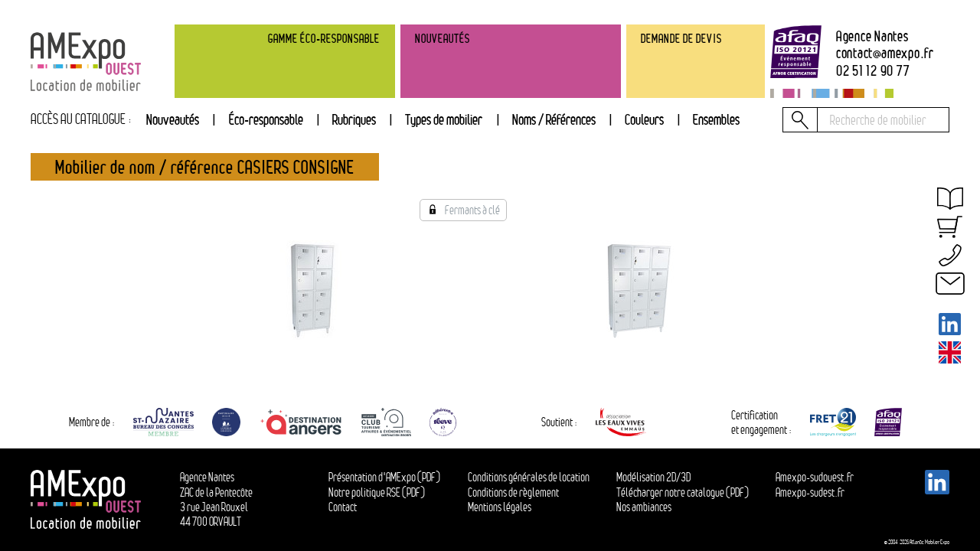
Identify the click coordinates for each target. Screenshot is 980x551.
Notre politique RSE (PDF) (377, 492)
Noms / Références (554, 119)
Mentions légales (500, 507)
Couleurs (644, 119)
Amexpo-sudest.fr (810, 492)
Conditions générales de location (529, 477)
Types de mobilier (444, 119)
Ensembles (716, 119)
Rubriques (354, 119)
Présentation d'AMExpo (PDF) (384, 477)
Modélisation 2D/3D (653, 477)
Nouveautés (173, 119)
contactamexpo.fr (885, 53)
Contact (343, 507)
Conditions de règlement (513, 492)
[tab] (354, 120)
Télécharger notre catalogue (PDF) (683, 492)
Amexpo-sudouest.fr (815, 477)
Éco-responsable (266, 119)
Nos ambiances (644, 507)
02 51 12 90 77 (873, 71)
